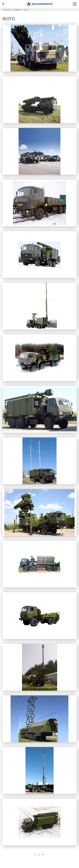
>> (43, 855)
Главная (7, 10)
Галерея (17, 10)
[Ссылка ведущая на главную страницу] (40, 4)
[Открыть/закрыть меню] (75, 4)
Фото (26, 10)
